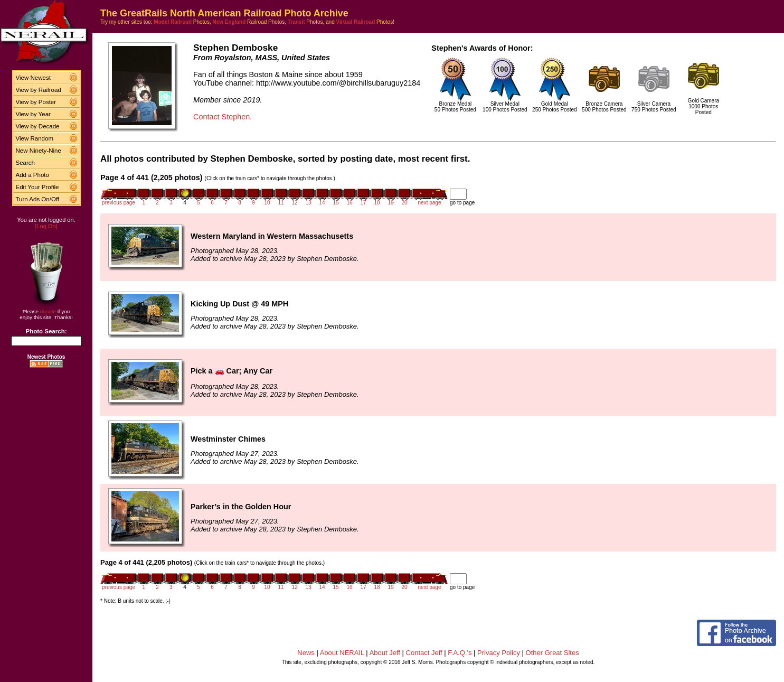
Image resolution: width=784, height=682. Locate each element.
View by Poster (36, 102)
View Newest (33, 78)
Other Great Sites (552, 653)
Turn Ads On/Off (38, 199)
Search (26, 163)
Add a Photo (32, 175)
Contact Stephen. (223, 117)
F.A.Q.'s (460, 653)
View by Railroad (39, 90)
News (306, 653)
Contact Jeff (424, 653)
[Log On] (46, 226)
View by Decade (38, 126)
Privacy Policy (499, 653)
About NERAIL (342, 653)
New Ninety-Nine (39, 151)
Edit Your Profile (37, 187)
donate (48, 311)
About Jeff (385, 653)
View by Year (33, 114)
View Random (35, 138)
